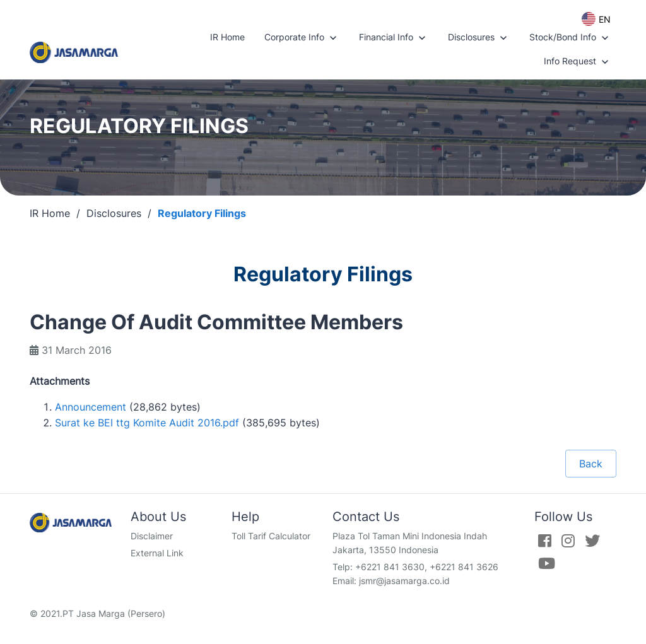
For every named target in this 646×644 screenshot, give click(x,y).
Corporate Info (302, 38)
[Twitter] (592, 541)
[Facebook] (545, 541)
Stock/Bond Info (570, 38)
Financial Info (394, 38)
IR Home (227, 37)
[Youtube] (547, 563)
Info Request (578, 62)
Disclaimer (152, 536)
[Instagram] (568, 541)
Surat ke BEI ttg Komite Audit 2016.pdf (147, 423)
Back (591, 464)
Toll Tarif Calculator (271, 536)
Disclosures (479, 38)
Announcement (91, 407)
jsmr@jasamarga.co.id (404, 581)
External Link (157, 553)
